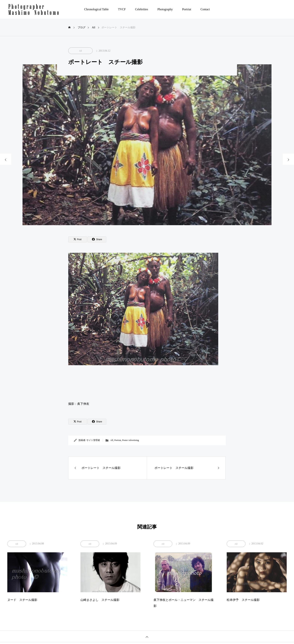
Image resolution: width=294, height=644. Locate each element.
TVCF (122, 9)
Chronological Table (96, 9)
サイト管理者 (93, 440)
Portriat (187, 9)
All (80, 51)
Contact (205, 9)
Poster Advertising (131, 440)
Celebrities (141, 9)
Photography (165, 9)
